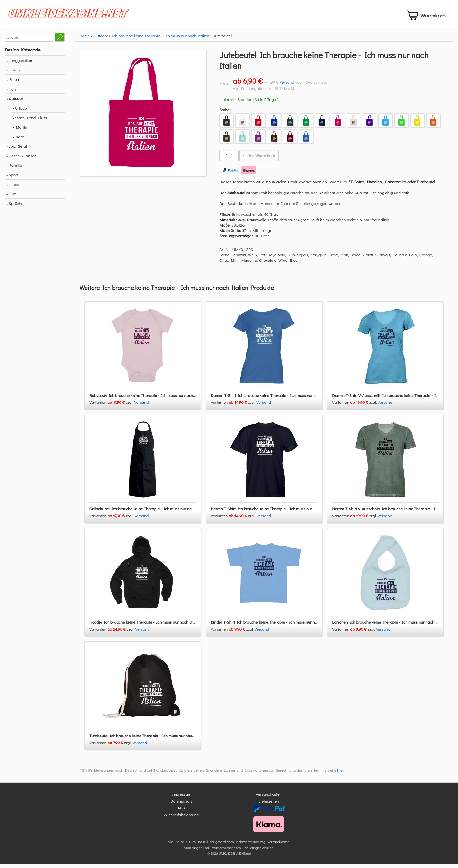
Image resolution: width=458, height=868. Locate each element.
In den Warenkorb (259, 159)
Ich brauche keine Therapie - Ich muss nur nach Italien (161, 39)
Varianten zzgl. (112, 406)
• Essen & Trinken (21, 159)
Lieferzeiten (269, 805)
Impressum (181, 798)
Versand (287, 86)
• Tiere (18, 140)
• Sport (12, 178)
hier (340, 774)
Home (85, 39)
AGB (181, 812)
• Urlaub (20, 112)
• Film (11, 197)
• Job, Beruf (17, 150)
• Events (14, 74)
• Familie (14, 169)
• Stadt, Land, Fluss (30, 121)
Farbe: (225, 113)
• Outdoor (15, 102)
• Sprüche (15, 207)
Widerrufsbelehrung (181, 818)
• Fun (11, 93)
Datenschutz (181, 805)
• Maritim (21, 131)
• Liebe (13, 188)
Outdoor (101, 39)
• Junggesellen (19, 64)
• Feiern (13, 83)
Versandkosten (269, 798)
